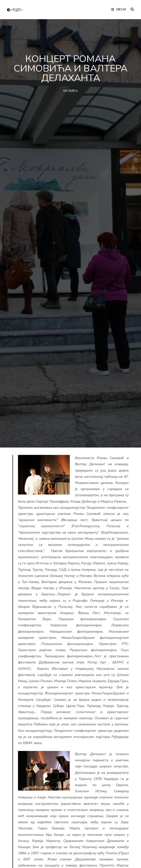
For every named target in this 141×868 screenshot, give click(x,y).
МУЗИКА (70, 91)
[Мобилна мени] (119, 10)
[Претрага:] (131, 10)
